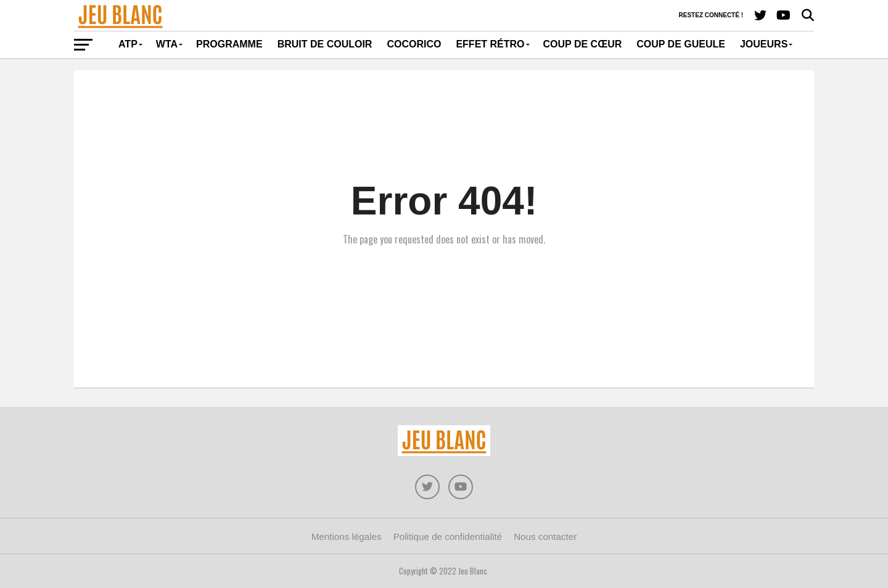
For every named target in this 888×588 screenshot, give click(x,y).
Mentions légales (347, 537)
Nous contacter (545, 537)
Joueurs (764, 44)
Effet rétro (490, 44)
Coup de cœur (583, 44)
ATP (128, 44)
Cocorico (414, 44)
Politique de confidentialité (448, 537)
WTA (167, 44)
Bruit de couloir (325, 44)
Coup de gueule (681, 44)
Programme (229, 44)
